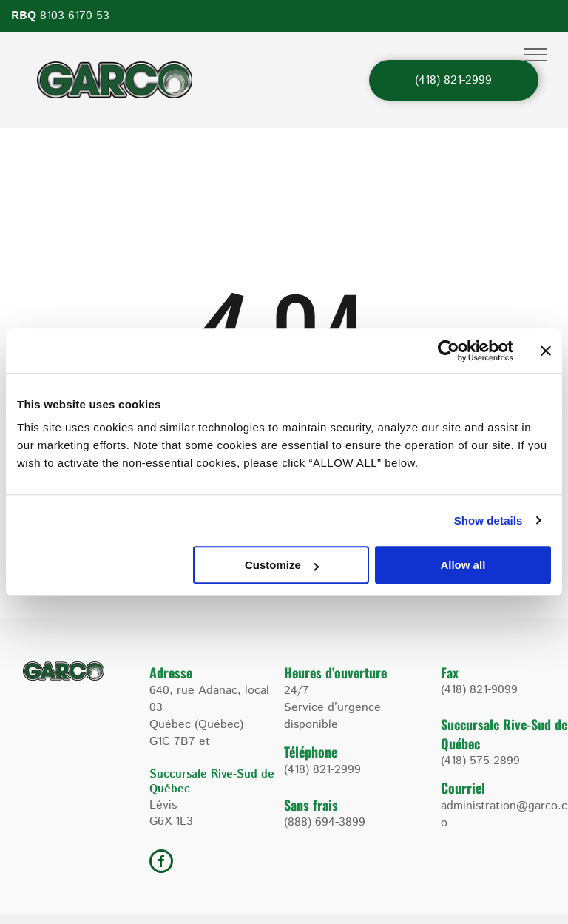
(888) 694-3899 (325, 822)
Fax (450, 672)
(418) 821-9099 (479, 690)
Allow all (463, 565)
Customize (282, 565)
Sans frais (311, 805)
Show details (488, 520)
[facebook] (161, 863)
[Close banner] (546, 351)
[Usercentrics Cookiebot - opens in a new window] (449, 351)
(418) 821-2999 (322, 770)
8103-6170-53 (75, 16)
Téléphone (311, 752)
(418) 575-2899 (480, 761)
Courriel (463, 788)
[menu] (535, 55)
